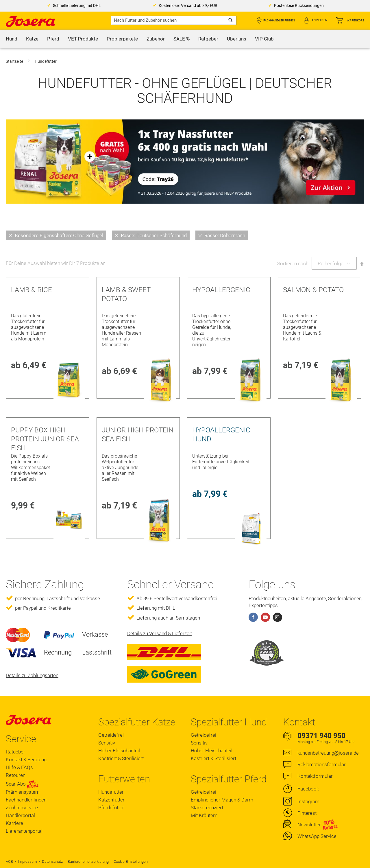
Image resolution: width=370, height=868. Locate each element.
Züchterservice (22, 808)
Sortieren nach (293, 263)
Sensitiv (107, 743)
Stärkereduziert (207, 808)
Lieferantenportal (24, 831)
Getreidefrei (111, 735)
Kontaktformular (315, 776)
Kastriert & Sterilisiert (121, 758)
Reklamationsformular (322, 764)
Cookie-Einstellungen (131, 861)
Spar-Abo (22, 784)
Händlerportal (20, 815)
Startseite (15, 61)
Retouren (16, 775)
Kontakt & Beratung (26, 760)
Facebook (308, 789)
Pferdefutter (111, 808)
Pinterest (307, 813)
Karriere (14, 823)
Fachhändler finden (279, 20)
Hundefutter (111, 792)
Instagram (308, 801)
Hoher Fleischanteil (119, 751)
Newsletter (309, 825)
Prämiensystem (23, 792)
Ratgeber (15, 752)
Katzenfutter (111, 800)
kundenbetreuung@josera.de (328, 753)
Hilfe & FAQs (19, 767)
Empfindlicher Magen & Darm (222, 800)
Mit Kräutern (204, 815)
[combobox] (174, 20)
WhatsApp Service (317, 836)
